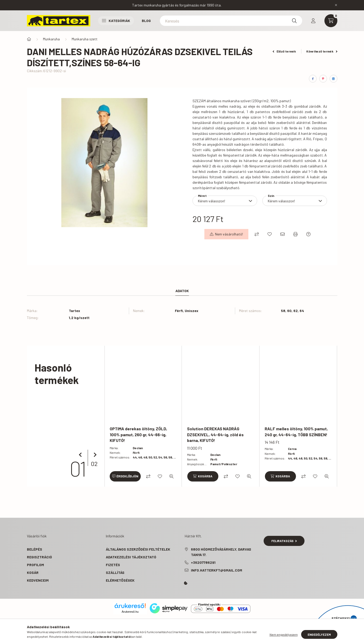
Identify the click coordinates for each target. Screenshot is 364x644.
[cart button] (331, 21)
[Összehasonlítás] (257, 234)
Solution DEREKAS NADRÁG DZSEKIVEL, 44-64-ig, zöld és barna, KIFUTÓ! (215, 434)
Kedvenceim (38, 580)
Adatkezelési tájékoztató (131, 557)
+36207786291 (203, 562)
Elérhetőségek (120, 580)
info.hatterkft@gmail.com (217, 570)
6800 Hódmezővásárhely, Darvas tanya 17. (221, 552)
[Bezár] (336, 5)
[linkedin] (333, 79)
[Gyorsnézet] (172, 476)
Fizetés (113, 565)
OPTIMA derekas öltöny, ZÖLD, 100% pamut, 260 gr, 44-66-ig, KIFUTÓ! (138, 434)
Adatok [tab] (182, 291)
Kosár (33, 572)
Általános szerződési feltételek (138, 549)
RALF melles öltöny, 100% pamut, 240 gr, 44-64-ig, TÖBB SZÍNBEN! (296, 431)
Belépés (35, 549)
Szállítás (115, 572)
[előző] (81, 455)
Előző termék (284, 51)
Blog (146, 21)
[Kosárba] (203, 476)
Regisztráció (39, 557)
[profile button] (313, 21)
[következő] (94, 455)
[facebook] (313, 79)
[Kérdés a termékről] (308, 234)
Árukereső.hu (130, 612)
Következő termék (322, 51)
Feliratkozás (284, 541)
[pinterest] (323, 79)
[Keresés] (231, 21)
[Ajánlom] (283, 234)
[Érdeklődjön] (125, 476)
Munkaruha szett (85, 39)
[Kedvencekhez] (270, 234)
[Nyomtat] (295, 234)
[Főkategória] (29, 39)
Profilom (35, 565)
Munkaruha (51, 39)
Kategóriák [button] (116, 21)
